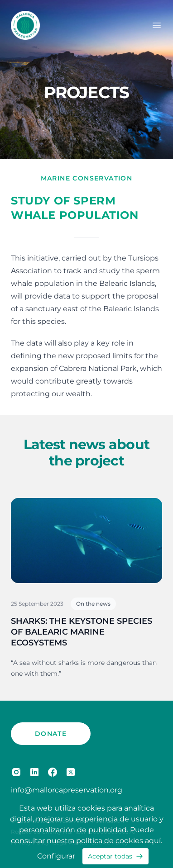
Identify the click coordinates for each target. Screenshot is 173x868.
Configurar (56, 856)
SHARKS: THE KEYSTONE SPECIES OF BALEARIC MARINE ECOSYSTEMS (82, 632)
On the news (93, 604)
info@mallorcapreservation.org (67, 790)
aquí (153, 841)
